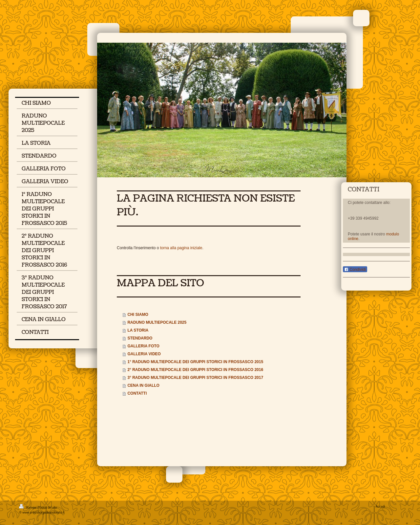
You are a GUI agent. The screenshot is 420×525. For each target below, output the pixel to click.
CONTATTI (137, 393)
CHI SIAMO (138, 315)
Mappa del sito (47, 507)
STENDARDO (140, 338)
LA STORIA (138, 330)
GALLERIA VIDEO (144, 354)
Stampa (28, 507)
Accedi (380, 506)
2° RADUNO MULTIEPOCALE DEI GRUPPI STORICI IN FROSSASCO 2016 (195, 370)
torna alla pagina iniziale (181, 248)
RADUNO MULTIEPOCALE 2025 (157, 322)
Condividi (355, 270)
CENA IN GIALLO (143, 385)
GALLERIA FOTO (143, 346)
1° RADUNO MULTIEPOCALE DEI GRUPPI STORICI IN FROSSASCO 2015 (195, 362)
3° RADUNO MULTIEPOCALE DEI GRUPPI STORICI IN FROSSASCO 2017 (195, 378)
